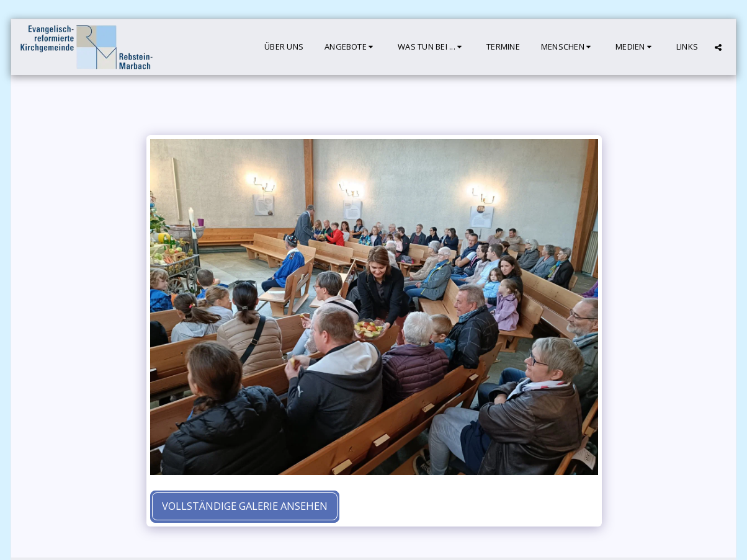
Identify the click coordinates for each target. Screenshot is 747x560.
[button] (351, 47)
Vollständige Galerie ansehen (245, 506)
